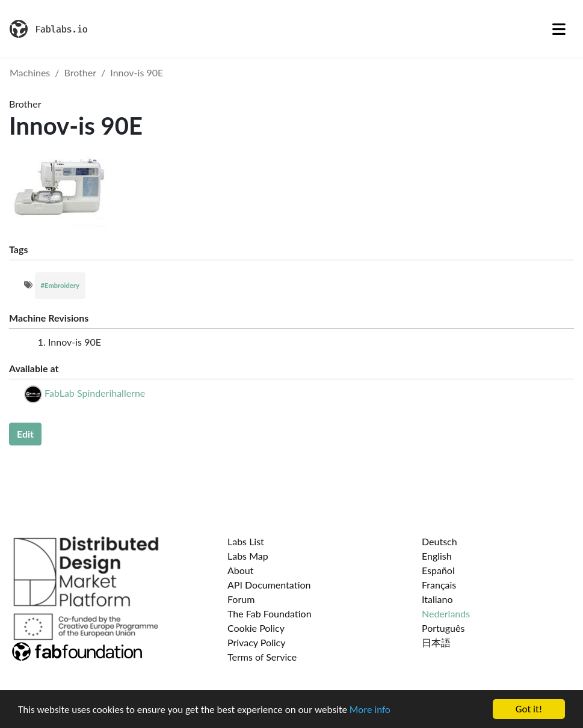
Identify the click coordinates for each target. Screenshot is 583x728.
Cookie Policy (256, 628)
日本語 (436, 642)
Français (439, 585)
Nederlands (446, 613)
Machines (30, 72)
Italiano (437, 599)
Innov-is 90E (137, 72)
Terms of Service (262, 657)
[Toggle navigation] (559, 29)
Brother (81, 72)
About (241, 570)
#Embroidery (60, 285)
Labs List (246, 541)
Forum (241, 599)
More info (370, 710)
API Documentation (269, 585)
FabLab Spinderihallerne (95, 393)
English (437, 556)
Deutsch (440, 541)
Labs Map (248, 556)
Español (438, 570)
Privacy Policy (257, 642)
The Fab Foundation (270, 613)
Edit (25, 434)
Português (443, 628)
